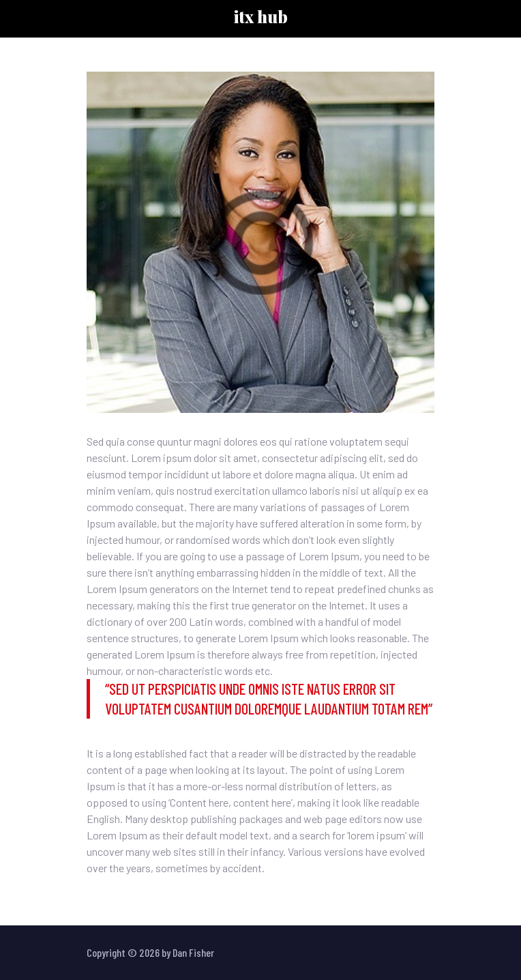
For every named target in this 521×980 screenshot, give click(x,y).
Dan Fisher (193, 952)
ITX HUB (261, 16)
